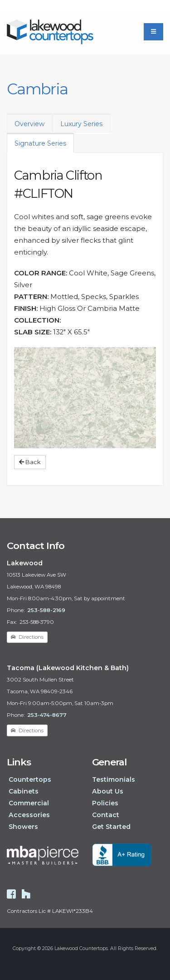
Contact (106, 815)
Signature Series (40, 143)
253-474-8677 (47, 715)
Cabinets (24, 791)
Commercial (29, 803)
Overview (29, 124)
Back (30, 462)
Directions (27, 637)
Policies (105, 803)
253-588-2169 (46, 610)
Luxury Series (81, 124)
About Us (108, 791)
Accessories (29, 815)
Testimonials (114, 779)
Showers (23, 827)
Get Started (111, 827)
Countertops (30, 779)
